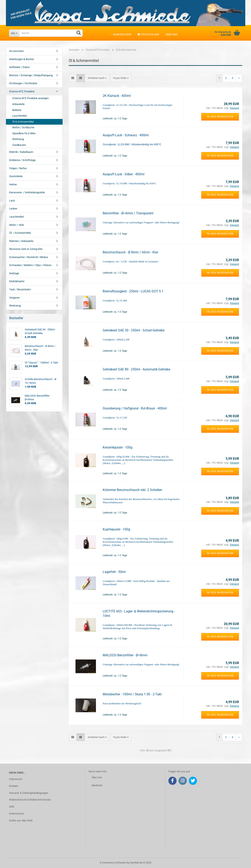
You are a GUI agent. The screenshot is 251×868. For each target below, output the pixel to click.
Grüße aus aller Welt (21, 820)
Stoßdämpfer (17, 281)
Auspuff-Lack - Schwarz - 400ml (126, 135)
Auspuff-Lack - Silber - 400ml (124, 174)
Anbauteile (18, 104)
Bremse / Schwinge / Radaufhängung (31, 75)
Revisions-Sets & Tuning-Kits (26, 249)
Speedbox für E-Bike (24, 133)
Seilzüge (14, 273)
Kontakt (14, 786)
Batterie (17, 110)
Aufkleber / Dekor (19, 67)
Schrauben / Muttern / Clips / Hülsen (30, 265)
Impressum (16, 779)
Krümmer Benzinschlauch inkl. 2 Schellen (132, 490)
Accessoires (16, 51)
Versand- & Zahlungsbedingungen (29, 793)
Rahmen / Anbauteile (21, 241)
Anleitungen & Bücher (22, 59)
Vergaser (14, 298)
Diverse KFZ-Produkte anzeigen (30, 98)
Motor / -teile (17, 225)
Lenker (13, 209)
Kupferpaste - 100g (116, 529)
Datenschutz (16, 814)
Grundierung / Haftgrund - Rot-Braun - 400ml (135, 408)
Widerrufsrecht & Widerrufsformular (30, 800)
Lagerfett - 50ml (114, 572)
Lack (12, 201)
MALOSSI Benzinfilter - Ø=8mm (125, 655)
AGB (12, 807)
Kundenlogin (120, 34)
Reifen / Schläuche (23, 127)
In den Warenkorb (220, 117)
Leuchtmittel (20, 116)
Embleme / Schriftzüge (22, 160)
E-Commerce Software (113, 863)
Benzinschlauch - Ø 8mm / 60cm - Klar (130, 252)
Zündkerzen (19, 145)
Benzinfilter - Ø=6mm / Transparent (128, 213)
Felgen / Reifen (18, 168)
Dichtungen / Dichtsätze (23, 83)
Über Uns (97, 777)
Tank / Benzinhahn (20, 289)
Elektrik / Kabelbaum (21, 152)
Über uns (172, 34)
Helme (13, 184)
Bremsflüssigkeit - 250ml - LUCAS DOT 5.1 (133, 291)
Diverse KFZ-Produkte (22, 91)
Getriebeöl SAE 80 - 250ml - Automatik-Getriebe (136, 369)
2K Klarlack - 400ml (117, 96)
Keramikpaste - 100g (118, 447)
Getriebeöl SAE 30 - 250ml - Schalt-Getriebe (134, 330)
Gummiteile (16, 176)
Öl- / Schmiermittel (20, 233)
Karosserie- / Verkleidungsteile (27, 192)
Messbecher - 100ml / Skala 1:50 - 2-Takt (132, 694)
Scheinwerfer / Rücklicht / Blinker (29, 257)
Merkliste (168, 43)
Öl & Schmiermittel (23, 122)
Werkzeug (18, 139)
